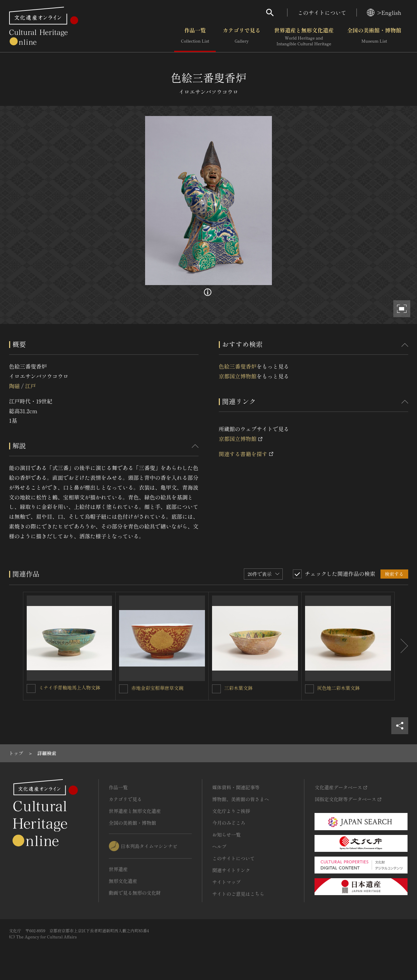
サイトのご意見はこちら (238, 894)
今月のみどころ (229, 823)
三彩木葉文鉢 (238, 688)
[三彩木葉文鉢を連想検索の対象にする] (216, 689)
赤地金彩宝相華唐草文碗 (157, 688)
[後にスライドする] (401, 646)
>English (384, 13)
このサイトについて (322, 13)
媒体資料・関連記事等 (236, 787)
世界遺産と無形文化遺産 (304, 37)
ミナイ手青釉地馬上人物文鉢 (70, 687)
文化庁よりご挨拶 (231, 811)
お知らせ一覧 (227, 835)
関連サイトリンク (231, 870)
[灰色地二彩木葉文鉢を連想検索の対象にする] (309, 689)
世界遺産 (118, 869)
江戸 (30, 386)
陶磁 (15, 386)
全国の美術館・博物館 (374, 37)
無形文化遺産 (123, 881)
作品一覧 (195, 37)
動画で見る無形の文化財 (135, 893)
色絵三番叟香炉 (238, 366)
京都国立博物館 (238, 376)
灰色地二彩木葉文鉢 (339, 688)
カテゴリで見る (241, 37)
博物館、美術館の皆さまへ (241, 799)
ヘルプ (219, 846)
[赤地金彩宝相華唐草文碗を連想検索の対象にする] (123, 689)
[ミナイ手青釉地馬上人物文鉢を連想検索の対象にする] (31, 689)
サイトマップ (227, 882)
